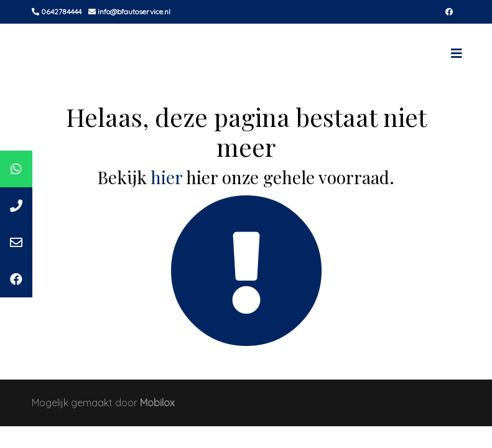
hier (166, 177)
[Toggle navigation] (457, 54)
